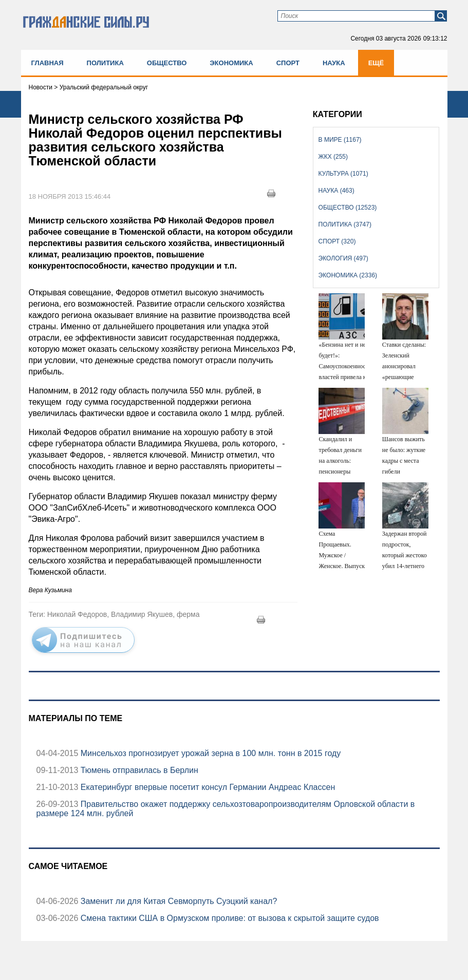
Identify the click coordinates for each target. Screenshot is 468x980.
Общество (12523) (348, 208)
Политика (105, 63)
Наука (334, 63)
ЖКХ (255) (333, 157)
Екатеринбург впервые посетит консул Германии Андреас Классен (207, 787)
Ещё (376, 63)
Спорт (288, 63)
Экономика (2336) (348, 275)
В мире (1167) (340, 140)
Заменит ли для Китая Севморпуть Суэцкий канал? (177, 901)
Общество (167, 63)
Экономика (231, 63)
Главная (48, 63)
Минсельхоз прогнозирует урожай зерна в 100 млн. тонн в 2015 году (209, 753)
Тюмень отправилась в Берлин (138, 770)
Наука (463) (336, 191)
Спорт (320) (337, 241)
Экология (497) (343, 258)
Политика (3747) (345, 224)
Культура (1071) (343, 174)
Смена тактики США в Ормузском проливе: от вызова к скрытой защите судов (228, 918)
